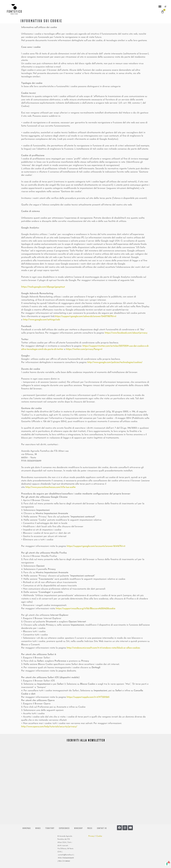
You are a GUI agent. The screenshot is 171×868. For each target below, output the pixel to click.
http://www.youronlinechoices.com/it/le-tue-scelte (51, 487)
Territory (50, 828)
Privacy (91, 836)
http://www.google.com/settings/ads (42, 320)
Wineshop (78, 828)
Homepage (26, 828)
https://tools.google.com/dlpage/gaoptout (43, 287)
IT (165, 6)
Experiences (64, 828)
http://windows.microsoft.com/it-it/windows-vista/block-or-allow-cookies (103, 648)
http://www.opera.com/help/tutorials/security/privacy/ (49, 727)
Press (90, 828)
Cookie (99, 836)
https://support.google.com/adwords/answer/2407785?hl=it (85, 316)
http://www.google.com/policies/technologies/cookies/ (115, 362)
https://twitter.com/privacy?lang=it (84, 349)
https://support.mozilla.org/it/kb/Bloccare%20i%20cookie (86, 609)
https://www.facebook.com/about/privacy (126, 333)
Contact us (102, 828)
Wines (38, 828)
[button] (160, 6)
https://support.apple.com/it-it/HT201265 (88, 697)
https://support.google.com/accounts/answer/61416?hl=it (96, 546)
